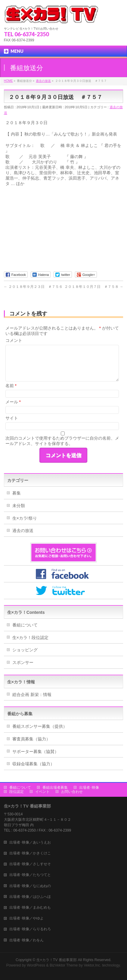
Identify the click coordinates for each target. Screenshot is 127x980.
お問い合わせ (72, 792)
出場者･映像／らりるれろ (30, 929)
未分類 (19, 506)
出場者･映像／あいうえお (30, 842)
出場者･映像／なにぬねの (30, 886)
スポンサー (23, 662)
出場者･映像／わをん (26, 940)
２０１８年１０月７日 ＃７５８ (94, 287)
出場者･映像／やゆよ (26, 918)
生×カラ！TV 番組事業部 (57, 960)
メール (13, 402)
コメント (14, 340)
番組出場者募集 (55, 787)
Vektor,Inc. (92, 965)
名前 (11, 386)
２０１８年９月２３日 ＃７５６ (33, 287)
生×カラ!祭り (25, 518)
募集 (17, 493)
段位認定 (17, 792)
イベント (42, 792)
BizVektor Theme (64, 965)
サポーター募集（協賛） (36, 751)
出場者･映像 (89, 787)
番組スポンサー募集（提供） (40, 726)
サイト (12, 418)
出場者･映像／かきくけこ (30, 853)
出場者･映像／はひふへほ (30, 897)
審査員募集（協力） (31, 739)
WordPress (36, 965)
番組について (25, 625)
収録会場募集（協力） (33, 764)
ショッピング (25, 650)
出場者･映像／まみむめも (30, 907)
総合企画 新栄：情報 (32, 695)
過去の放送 (23, 530)
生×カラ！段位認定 (30, 638)
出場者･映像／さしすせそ (30, 864)
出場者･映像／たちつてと (30, 875)
